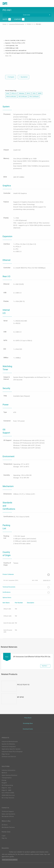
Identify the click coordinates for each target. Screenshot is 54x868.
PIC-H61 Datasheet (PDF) (11, 580)
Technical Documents (26, 587)
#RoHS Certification (11, 97)
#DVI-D (29, 93)
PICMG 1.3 (30, 24)
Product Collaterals (26, 575)
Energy (4, 780)
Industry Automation (9, 770)
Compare (11, 77)
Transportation (7, 778)
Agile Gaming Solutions (9, 775)
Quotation (24, 77)
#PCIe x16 (14, 93)
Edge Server (6, 754)
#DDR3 (40, 93)
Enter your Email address (10, 860)
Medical (4, 773)
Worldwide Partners (8, 827)
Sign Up (4, 838)
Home (5, 24)
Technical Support (8, 811)
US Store (5, 825)
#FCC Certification (34, 97)
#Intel (8, 93)
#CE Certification (23, 97)
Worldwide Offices (8, 816)
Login (4, 836)
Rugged (4, 783)
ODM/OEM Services (8, 795)
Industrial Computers (9, 747)
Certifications (26, 592)
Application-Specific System (11, 749)
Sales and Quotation (8, 814)
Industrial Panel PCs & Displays (12, 752)
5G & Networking (7, 785)
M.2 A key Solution (8, 798)
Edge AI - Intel (6, 788)
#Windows (22, 93)
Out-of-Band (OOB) (8, 793)
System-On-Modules (8, 744)
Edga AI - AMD (6, 790)
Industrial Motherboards (17, 24)
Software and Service (9, 757)
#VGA (34, 93)
